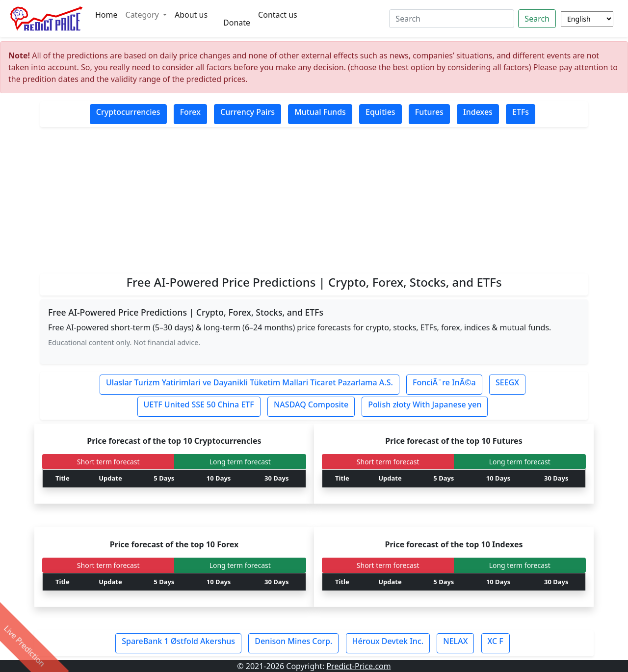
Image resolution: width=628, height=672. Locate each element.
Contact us (278, 15)
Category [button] (143, 15)
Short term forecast (108, 462)
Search (537, 19)
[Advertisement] (314, 201)
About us (191, 15)
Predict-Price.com (358, 666)
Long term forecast (240, 462)
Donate (237, 23)
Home (106, 15)
